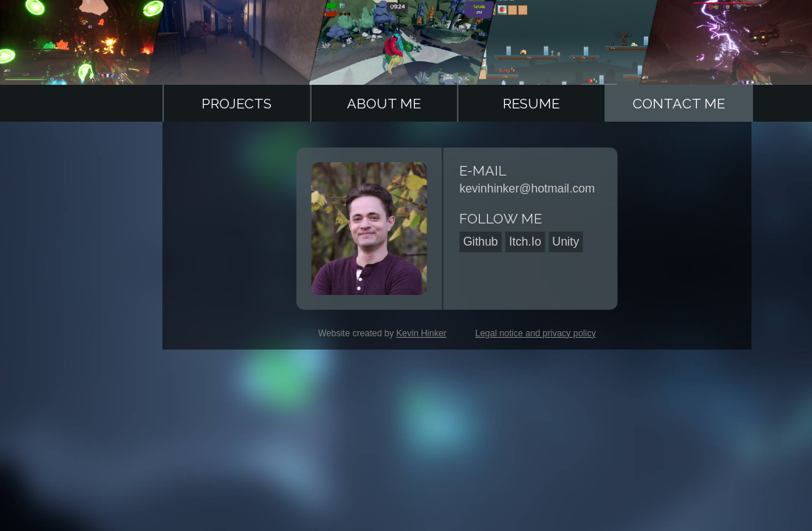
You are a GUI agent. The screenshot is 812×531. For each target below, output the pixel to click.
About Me (384, 103)
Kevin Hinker (422, 333)
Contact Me (679, 103)
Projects (237, 103)
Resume (531, 103)
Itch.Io (526, 242)
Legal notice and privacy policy (536, 333)
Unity (565, 242)
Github (480, 242)
